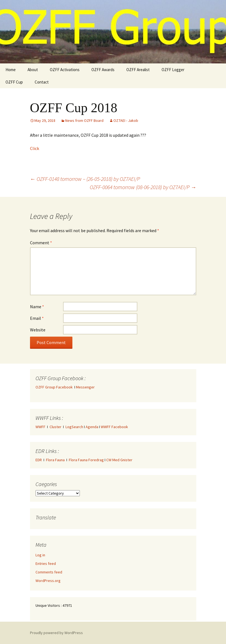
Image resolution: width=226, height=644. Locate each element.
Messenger (85, 387)
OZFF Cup (14, 82)
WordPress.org (48, 581)
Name (37, 307)
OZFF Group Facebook (55, 387)
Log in (40, 555)
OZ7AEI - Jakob (126, 120)
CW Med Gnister (119, 460)
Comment (41, 243)
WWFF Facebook (114, 427)
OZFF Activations (65, 70)
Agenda (92, 427)
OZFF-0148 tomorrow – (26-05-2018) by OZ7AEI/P (85, 179)
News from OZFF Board (84, 120)
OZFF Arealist (138, 70)
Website (38, 330)
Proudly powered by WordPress (56, 633)
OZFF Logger (173, 70)
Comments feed (49, 572)
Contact (42, 82)
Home (11, 70)
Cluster (55, 427)
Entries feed (46, 563)
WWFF (40, 427)
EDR (39, 460)
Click (35, 148)
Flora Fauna (55, 460)
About (33, 70)
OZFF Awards (103, 70)
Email (37, 318)
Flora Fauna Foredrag (86, 460)
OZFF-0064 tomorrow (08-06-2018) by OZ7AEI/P (143, 187)
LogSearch (74, 427)
